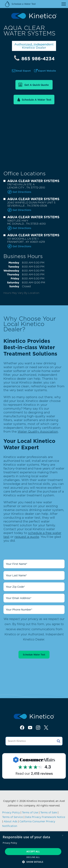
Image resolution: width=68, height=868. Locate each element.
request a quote (27, 537)
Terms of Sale (49, 812)
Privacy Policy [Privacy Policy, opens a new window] (10, 843)
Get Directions (22, 192)
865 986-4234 (38, 59)
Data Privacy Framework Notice (45, 817)
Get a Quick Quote (37, 85)
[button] (34, 862)
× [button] (63, 835)
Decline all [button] (33, 857)
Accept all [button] (33, 851)
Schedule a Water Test (37, 100)
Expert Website (47, 71)
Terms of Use (30, 812)
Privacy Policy (11, 812)
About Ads (10, 821)
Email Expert (23, 71)
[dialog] (34, 850)
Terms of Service (13, 817)
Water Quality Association (38, 431)
